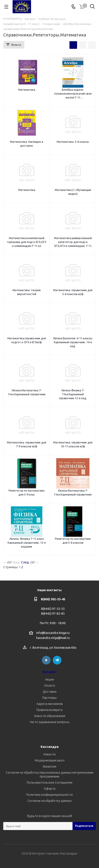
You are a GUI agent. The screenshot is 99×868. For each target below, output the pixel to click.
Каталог (50, 672)
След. (25, 562)
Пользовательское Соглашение (50, 783)
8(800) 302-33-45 (53, 599)
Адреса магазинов (50, 704)
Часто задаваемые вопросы (50, 722)
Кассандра (50, 747)
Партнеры (49, 698)
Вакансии (50, 766)
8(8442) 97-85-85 (53, 614)
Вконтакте (46, 660)
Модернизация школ (50, 760)
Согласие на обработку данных (49, 801)
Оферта (50, 789)
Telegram (57, 660)
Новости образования (50, 716)
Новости (49, 754)
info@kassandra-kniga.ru (53, 633)
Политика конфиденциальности (49, 795)
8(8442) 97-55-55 (53, 609)
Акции (49, 679)
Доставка (50, 692)
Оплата (49, 686)
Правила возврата (49, 710)
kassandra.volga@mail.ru (53, 638)
